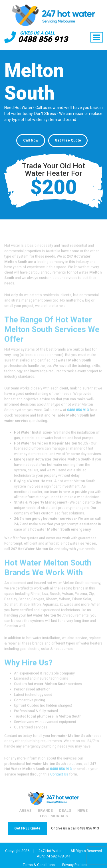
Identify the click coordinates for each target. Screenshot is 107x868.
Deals (65, 811)
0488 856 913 (43, 39)
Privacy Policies (75, 865)
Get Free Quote (68, 140)
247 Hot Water (50, 851)
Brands (45, 811)
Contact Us (59, 782)
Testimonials (54, 816)
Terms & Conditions (39, 865)
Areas (25, 811)
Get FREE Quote (27, 828)
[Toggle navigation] (97, 37)
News (83, 811)
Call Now (31, 140)
